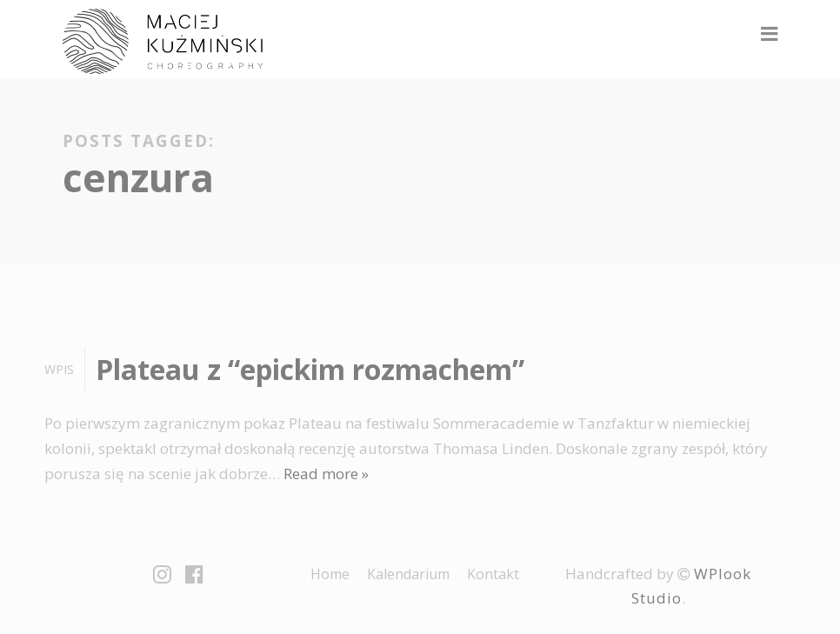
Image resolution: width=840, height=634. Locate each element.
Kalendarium (408, 574)
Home (330, 574)
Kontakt (493, 574)
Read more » (326, 474)
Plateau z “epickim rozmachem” (310, 369)
